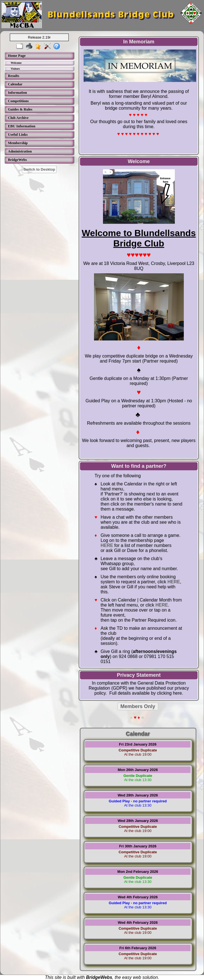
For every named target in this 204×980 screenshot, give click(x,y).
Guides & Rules (20, 109)
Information (17, 92)
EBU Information (22, 126)
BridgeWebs (17, 160)
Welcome (16, 63)
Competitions (18, 101)
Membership (18, 143)
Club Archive (18, 118)
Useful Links (18, 134)
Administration (20, 151)
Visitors (15, 69)
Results (13, 76)
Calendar (15, 84)
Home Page (17, 56)
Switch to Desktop (39, 169)
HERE (107, 545)
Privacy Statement (139, 675)
